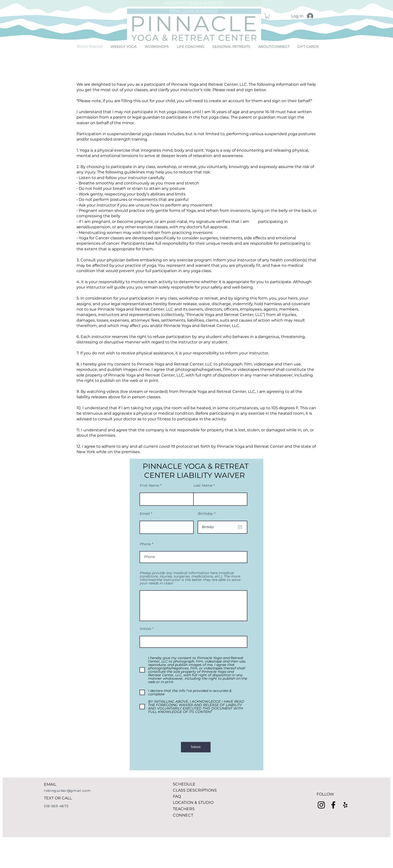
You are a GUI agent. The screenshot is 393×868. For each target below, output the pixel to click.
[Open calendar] (240, 527)
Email (145, 514)
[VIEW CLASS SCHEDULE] (194, 11)
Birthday (208, 514)
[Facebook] (333, 805)
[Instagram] (321, 805)
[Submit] (196, 747)
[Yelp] (345, 805)
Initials (146, 629)
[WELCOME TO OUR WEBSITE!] (194, 3)
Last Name (203, 485)
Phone (145, 544)
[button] (267, 16)
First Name (149, 485)
